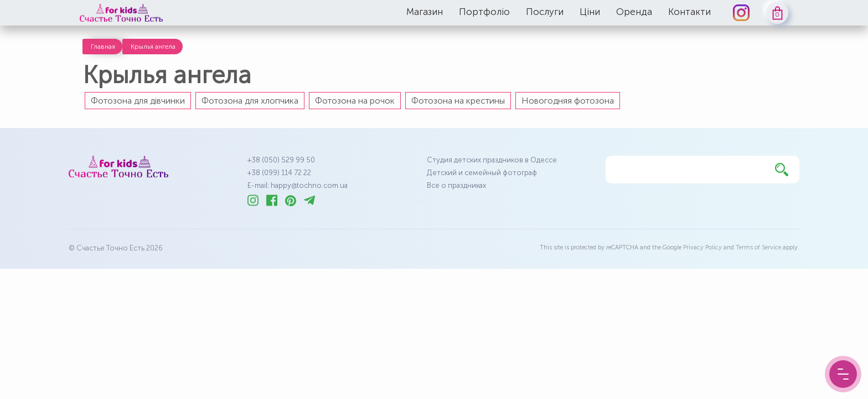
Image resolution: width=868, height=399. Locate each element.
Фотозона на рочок (355, 101)
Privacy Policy (702, 247)
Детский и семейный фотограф (482, 173)
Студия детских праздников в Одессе (492, 160)
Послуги (545, 12)
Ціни (590, 12)
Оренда (634, 12)
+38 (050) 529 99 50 (281, 160)
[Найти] (782, 170)
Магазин (425, 12)
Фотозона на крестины (458, 101)
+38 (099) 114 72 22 (279, 173)
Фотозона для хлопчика (250, 101)
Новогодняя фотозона (568, 101)
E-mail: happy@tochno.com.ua (298, 185)
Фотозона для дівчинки (138, 101)
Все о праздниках (456, 185)
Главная (103, 47)
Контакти (689, 12)
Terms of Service (758, 247)
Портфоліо (484, 12)
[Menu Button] (843, 374)
